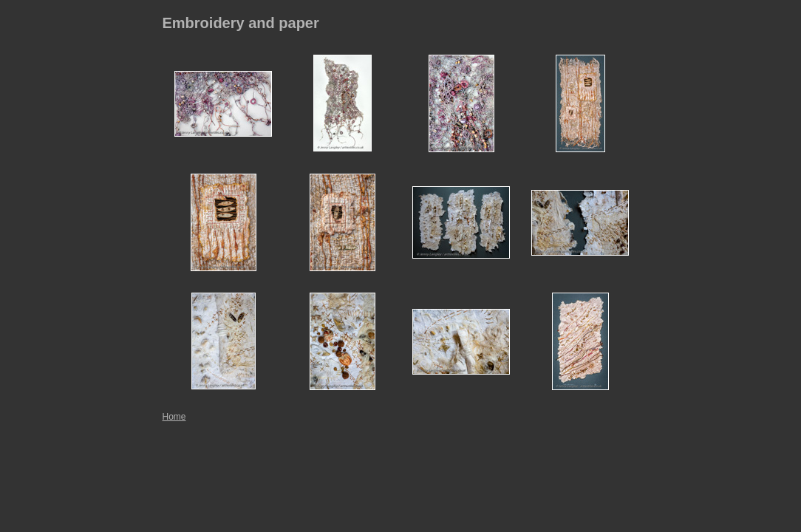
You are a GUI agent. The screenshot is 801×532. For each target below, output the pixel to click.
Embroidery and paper (241, 23)
